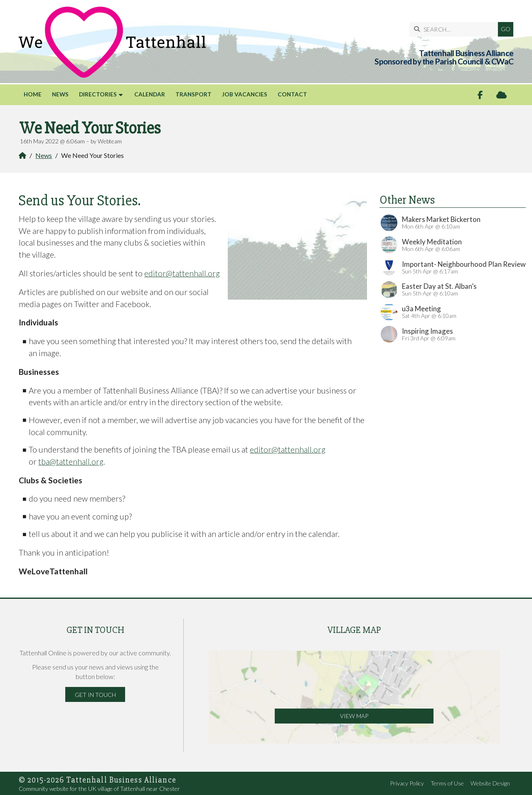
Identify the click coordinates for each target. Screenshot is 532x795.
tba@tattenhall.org (71, 461)
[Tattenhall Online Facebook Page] (480, 95)
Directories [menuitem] (98, 94)
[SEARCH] (456, 29)
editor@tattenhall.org (182, 273)
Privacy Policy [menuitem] (407, 783)
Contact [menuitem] (292, 94)
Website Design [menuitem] (490, 783)
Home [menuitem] (33, 94)
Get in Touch (95, 695)
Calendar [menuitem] (150, 94)
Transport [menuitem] (193, 94)
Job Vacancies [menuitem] (245, 94)
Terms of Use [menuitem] (447, 783)
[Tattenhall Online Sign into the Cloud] (501, 95)
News (44, 155)
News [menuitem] (60, 94)
